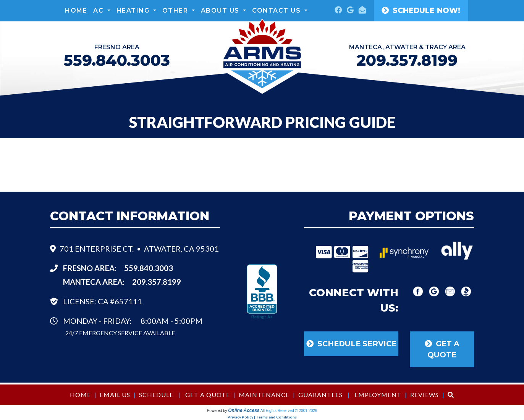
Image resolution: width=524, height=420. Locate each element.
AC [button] (99, 10)
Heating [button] (134, 10)
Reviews (425, 395)
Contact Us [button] (277, 10)
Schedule (156, 395)
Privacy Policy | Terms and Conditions (262, 417)
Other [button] (176, 10)
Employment (378, 395)
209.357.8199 (407, 60)
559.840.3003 (149, 268)
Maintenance (264, 395)
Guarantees (320, 395)
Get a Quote (208, 395)
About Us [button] (221, 10)
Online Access (244, 410)
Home (76, 10)
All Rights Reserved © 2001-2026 (289, 411)
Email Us (115, 395)
